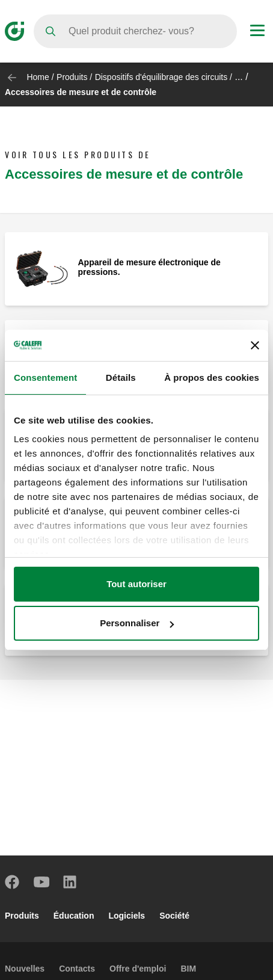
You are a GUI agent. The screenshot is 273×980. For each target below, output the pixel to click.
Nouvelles (25, 969)
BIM (188, 969)
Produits (72, 77)
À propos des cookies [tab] (212, 378)
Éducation (74, 916)
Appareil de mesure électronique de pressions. (149, 267)
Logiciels (127, 916)
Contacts (77, 969)
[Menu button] (257, 32)
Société (174, 916)
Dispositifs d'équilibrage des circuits (161, 77)
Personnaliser (137, 623)
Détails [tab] (121, 378)
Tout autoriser (136, 584)
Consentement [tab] (45, 378)
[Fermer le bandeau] (255, 345)
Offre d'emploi (138, 969)
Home (38, 77)
